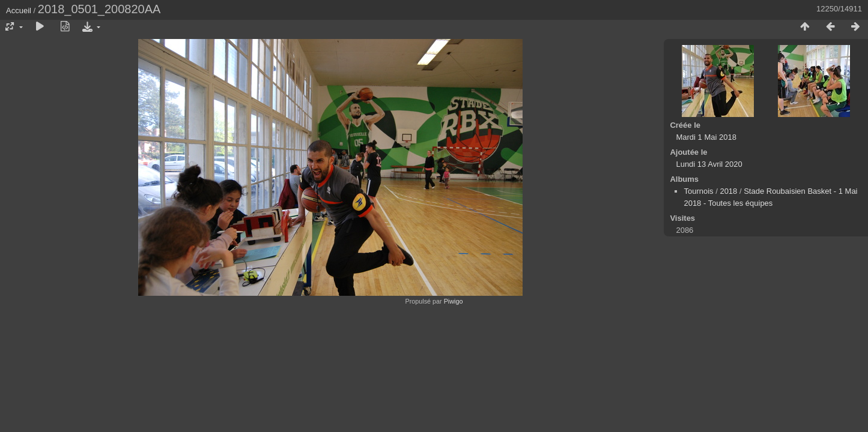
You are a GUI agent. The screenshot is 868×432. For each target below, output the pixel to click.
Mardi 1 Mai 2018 (706, 137)
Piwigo (454, 301)
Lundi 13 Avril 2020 (709, 164)
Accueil (19, 10)
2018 (728, 191)
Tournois (698, 191)
